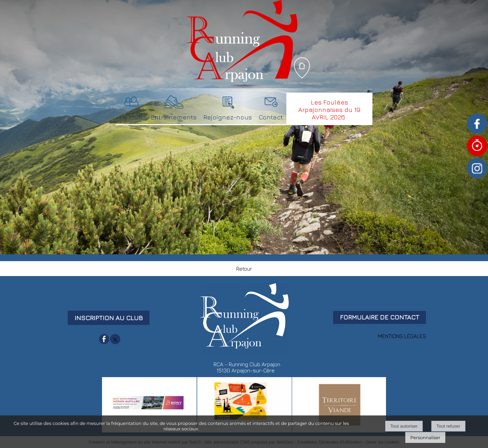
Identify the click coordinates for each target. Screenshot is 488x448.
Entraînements (174, 117)
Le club (131, 117)
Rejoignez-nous (228, 117)
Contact (271, 117)
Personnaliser (425, 437)
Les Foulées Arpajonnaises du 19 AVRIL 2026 (329, 110)
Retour (244, 269)
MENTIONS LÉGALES (402, 336)
